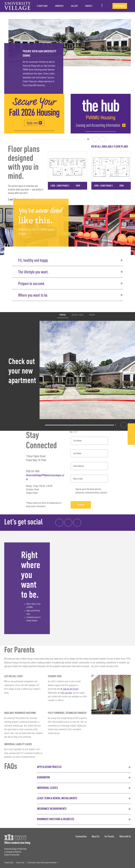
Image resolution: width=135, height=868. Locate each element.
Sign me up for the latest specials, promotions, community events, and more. (91, 491)
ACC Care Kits (67, 693)
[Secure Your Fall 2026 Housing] (34, 114)
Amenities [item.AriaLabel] (59, 6)
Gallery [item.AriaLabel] (74, 6)
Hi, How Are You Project (70, 689)
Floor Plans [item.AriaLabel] (42, 6)
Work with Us (125, 836)
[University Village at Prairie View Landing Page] (17, 6)
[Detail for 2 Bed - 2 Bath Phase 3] (111, 171)
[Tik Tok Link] (131, 441)
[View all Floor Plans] (89, 147)
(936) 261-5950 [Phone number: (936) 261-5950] (33, 471)
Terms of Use (20, 863)
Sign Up (81, 505)
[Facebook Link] (131, 428)
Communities (81, 836)
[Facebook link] (59, 523)
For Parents (109, 836)
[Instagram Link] (131, 435)
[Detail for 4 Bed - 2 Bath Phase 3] (68, 171)
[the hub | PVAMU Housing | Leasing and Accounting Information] (101, 114)
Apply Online (120, 6)
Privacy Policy (9, 863)
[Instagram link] (68, 523)
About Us (96, 836)
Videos (92, 315)
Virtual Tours (78, 315)
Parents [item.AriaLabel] (89, 6)
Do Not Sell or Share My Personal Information (42, 863)
